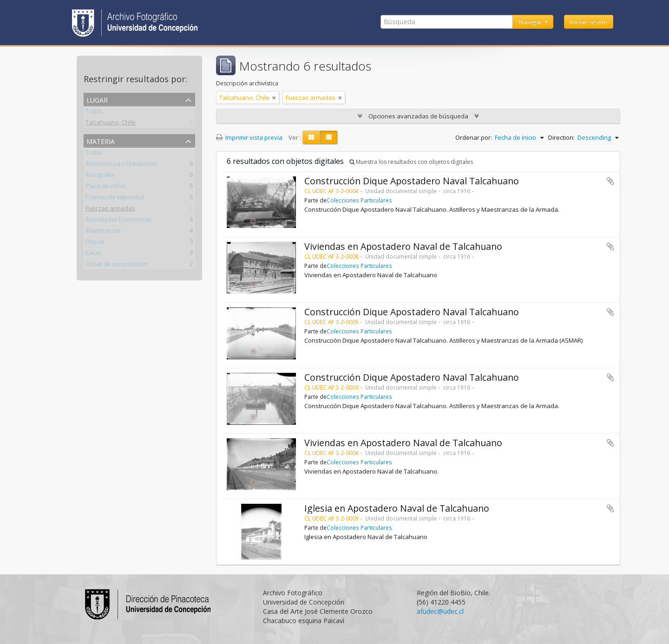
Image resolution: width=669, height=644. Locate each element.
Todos (94, 113)
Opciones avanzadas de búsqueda (418, 116)
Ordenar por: (474, 137)
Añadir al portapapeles (610, 181)
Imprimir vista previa (249, 137)
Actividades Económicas (118, 221)
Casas (93, 254)
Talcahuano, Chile (111, 124)
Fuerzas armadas (110, 210)
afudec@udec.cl (440, 611)
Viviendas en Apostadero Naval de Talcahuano (403, 246)
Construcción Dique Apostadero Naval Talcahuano (412, 181)
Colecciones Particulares (359, 200)
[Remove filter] (274, 98)
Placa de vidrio (105, 188)
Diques (95, 243)
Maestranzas (103, 232)
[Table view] (329, 137)
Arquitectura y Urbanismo (121, 165)
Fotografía (100, 176)
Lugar (97, 99)
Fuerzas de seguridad (115, 199)
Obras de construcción (117, 266)
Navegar (531, 22)
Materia (101, 140)
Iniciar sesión (589, 22)
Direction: (561, 137)
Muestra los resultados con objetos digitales (411, 162)
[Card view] (311, 137)
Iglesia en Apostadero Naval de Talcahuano (397, 508)
